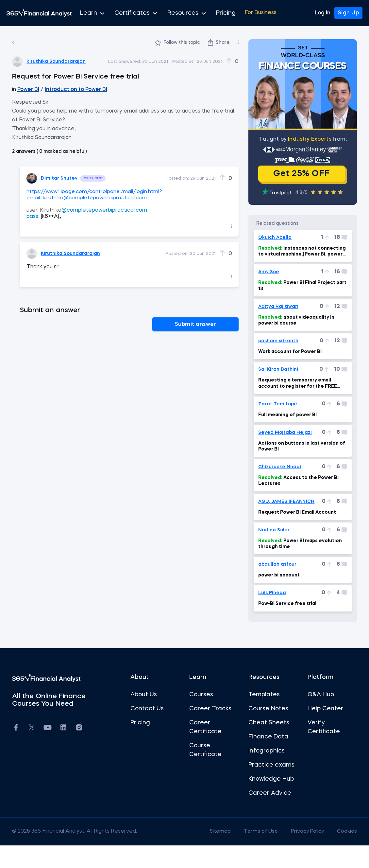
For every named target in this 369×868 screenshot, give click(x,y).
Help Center (318, 723)
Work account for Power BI (287, 366)
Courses (201, 709)
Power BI (39, 90)
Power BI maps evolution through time (285, 558)
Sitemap (207, 854)
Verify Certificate (317, 741)
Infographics (263, 765)
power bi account (276, 589)
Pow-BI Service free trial (284, 618)
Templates (260, 709)
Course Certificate (205, 764)
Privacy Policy (296, 854)
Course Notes (265, 723)
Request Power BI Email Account (294, 526)
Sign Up (349, 13)
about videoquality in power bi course (293, 334)
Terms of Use (248, 854)
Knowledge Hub (268, 802)
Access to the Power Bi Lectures (295, 495)
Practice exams (257, 783)
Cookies (336, 854)
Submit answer (208, 324)
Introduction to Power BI (87, 90)
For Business (241, 13)
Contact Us (150, 723)
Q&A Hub (314, 709)
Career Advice (266, 816)
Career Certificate (205, 741)
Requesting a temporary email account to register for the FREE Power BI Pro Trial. (294, 398)
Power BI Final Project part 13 (294, 300)
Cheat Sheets (265, 737)
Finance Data (265, 751)
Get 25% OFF (295, 180)
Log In (323, 13)
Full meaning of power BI (284, 429)
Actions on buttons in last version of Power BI (295, 460)
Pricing (209, 13)
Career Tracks (210, 723)
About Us (147, 709)
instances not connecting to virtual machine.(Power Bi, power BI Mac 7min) (292, 266)
